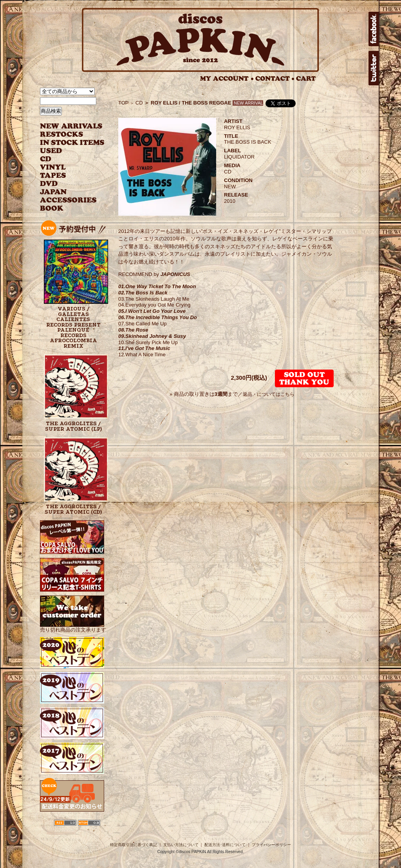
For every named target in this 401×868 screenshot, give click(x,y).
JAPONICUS (175, 274)
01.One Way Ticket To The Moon (157, 286)
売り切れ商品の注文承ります (73, 627)
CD (46, 159)
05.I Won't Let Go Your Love (152, 311)
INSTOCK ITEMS (72, 143)
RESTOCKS (66, 134)
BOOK (52, 208)
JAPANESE (66, 192)
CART (306, 78)
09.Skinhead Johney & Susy (152, 336)
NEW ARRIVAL (71, 126)
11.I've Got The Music (144, 348)
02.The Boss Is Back (143, 293)
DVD (49, 184)
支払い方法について (181, 845)
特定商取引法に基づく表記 (134, 845)
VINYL (54, 167)
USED (66, 151)
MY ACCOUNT (227, 78)
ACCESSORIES (68, 200)
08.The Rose (133, 330)
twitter (374, 68)
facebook (374, 29)
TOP (124, 103)
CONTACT (275, 78)
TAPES (53, 176)
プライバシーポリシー (271, 845)
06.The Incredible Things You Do (158, 317)
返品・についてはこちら (269, 394)
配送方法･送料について (225, 845)
